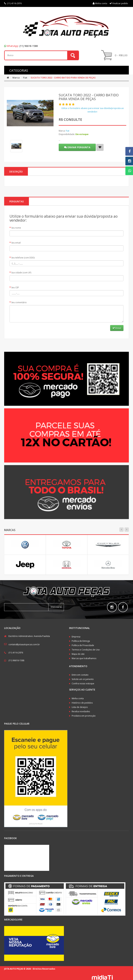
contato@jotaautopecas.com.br (24, 644)
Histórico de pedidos (82, 703)
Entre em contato (80, 675)
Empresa (76, 637)
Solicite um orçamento (83, 679)
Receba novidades (81, 711)
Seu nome (16, 228)
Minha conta (78, 698)
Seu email (16, 243)
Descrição (16, 172)
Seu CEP (15, 287)
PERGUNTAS (17, 201)
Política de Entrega (81, 641)
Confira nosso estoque (83, 684)
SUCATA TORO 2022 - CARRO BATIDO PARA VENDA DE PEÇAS (63, 78)
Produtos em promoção (84, 716)
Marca (16, 78)
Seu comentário (19, 302)
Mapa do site (78, 654)
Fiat (25, 78)
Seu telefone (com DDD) (23, 258)
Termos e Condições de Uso (86, 650)
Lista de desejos (80, 707)
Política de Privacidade (83, 645)
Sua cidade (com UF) (21, 273)
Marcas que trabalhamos (84, 658)
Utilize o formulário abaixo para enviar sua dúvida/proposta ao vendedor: (93, 110)
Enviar (117, 328)
